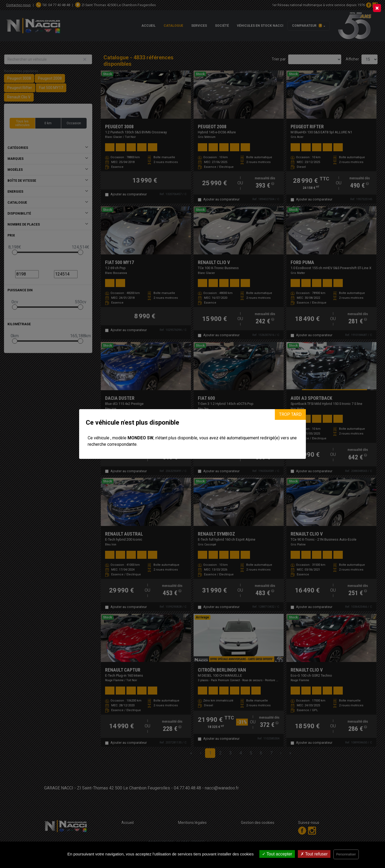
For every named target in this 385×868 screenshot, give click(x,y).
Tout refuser (314, 854)
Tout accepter (277, 854)
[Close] (377, 8)
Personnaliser (346, 854)
